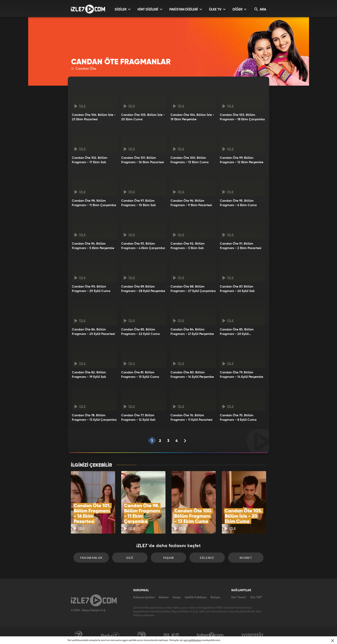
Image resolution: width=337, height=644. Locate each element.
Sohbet (246, 558)
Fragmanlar (91, 558)
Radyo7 (110, 635)
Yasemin (253, 635)
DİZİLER (123, 9)
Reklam (164, 597)
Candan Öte (84, 69)
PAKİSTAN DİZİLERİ (186, 9)
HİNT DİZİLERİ (150, 9)
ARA (260, 9)
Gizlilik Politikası (196, 597)
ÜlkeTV (171, 635)
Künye (177, 597)
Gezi (130, 558)
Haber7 (210, 635)
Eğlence (207, 558)
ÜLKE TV (217, 9)
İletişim (215, 597)
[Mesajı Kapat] (333, 641)
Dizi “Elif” (256, 597)
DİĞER (239, 9)
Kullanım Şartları (144, 597)
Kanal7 (78, 635)
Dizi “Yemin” (239, 597)
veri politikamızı (193, 640)
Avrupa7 (142, 635)
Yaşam (169, 558)
